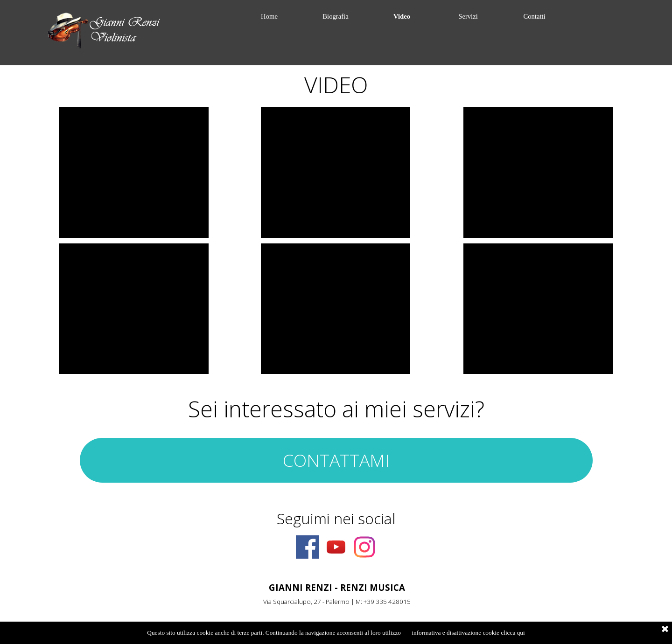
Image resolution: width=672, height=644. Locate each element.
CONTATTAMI (336, 460)
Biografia (335, 16)
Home (269, 16)
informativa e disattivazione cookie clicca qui (468, 633)
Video (402, 16)
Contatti (534, 16)
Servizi (468, 16)
